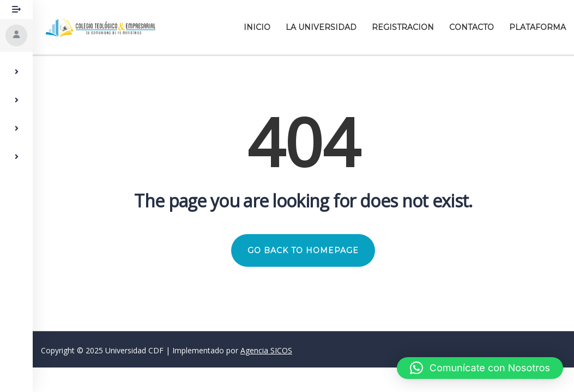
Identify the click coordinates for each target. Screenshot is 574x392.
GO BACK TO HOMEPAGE (304, 250)
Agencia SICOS (266, 350)
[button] (480, 368)
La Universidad (321, 27)
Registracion (403, 27)
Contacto (472, 27)
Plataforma (537, 27)
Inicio (257, 27)
